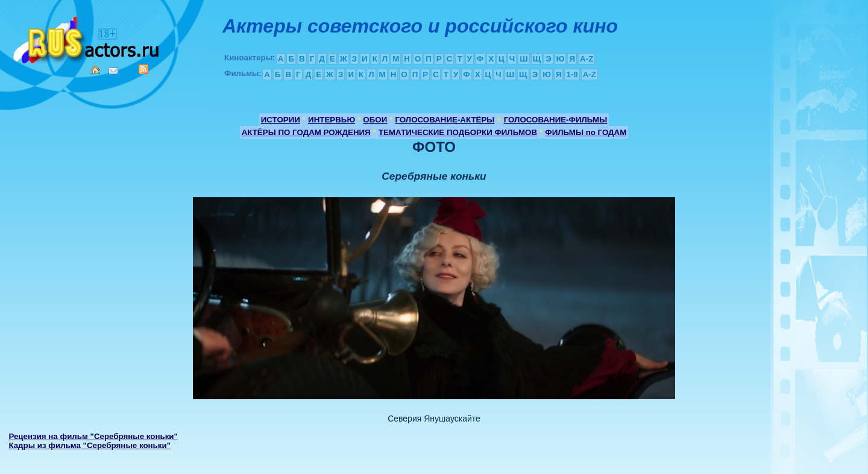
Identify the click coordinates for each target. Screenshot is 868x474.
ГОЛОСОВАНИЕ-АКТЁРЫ (445, 120)
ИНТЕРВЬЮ (332, 120)
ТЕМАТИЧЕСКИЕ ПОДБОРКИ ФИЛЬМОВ (458, 132)
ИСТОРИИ (281, 120)
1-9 (572, 74)
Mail (113, 71)
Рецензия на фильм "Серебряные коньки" (93, 436)
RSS (143, 69)
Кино (87, 38)
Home (95, 70)
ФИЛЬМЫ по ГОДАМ (586, 132)
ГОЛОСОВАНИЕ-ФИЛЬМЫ (556, 120)
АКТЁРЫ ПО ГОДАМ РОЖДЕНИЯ (306, 132)
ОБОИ (375, 120)
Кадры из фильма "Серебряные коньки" (90, 445)
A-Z (587, 59)
